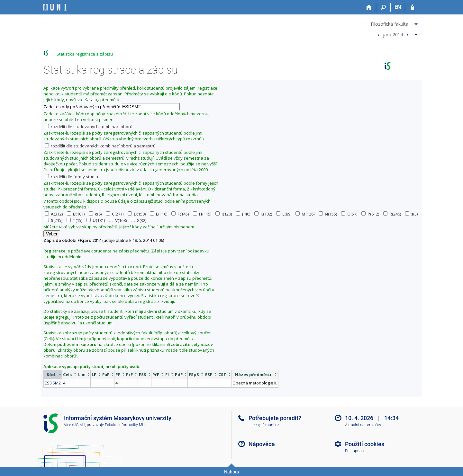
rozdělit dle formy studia (71, 177)
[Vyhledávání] (383, 7)
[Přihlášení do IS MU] (412, 7)
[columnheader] (53, 374)
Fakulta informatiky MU (125, 425)
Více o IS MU (75, 425)
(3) (411, 214)
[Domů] (369, 7)
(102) (263, 214)
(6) (95, 214)
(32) (139, 220)
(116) (159, 214)
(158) (137, 214)
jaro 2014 (393, 34)
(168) (118, 220)
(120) (224, 214)
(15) (74, 220)
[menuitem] (395, 23)
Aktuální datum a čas (363, 425)
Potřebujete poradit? (275, 418)
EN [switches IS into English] (398, 7)
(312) (54, 214)
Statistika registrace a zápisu (85, 54)
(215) (54, 220)
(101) (76, 214)
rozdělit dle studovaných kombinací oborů (89, 127)
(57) (349, 214)
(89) (284, 214)
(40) (243, 214)
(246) (392, 214)
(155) (328, 214)
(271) (115, 214)
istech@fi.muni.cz (264, 425)
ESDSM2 (53, 383)
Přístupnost (355, 451)
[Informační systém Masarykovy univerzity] (55, 7)
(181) (96, 220)
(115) (202, 214)
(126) (305, 214)
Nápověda (262, 444)
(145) (180, 214)
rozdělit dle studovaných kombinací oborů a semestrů (100, 146)
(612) (370, 214)
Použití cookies (365, 444)
